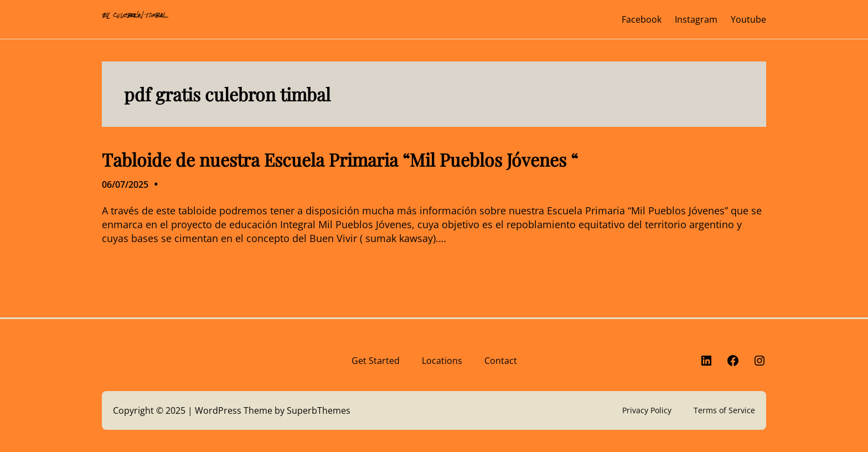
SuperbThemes (319, 410)
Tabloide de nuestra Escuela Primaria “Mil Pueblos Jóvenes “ (340, 160)
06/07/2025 (125, 184)
